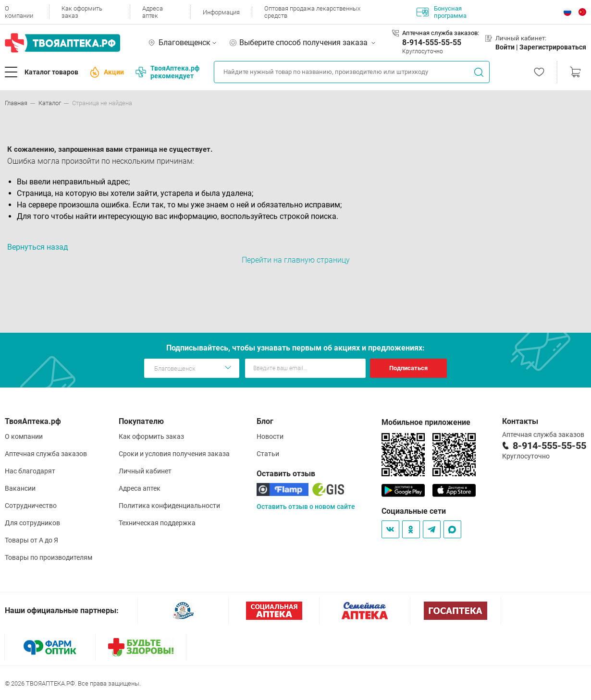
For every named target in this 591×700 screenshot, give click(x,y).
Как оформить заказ (82, 12)
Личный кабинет (145, 471)
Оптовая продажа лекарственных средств (312, 12)
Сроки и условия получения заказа (174, 454)
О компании (19, 12)
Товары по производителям (49, 557)
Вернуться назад (38, 247)
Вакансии (20, 488)
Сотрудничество (31, 506)
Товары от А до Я (31, 540)
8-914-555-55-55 (432, 42)
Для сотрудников (32, 523)
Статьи (268, 454)
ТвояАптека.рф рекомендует (167, 72)
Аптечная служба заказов (46, 454)
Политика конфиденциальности (169, 506)
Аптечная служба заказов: (441, 33)
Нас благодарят (30, 471)
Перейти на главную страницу (296, 260)
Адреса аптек (153, 12)
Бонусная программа (442, 12)
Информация (221, 12)
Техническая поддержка (157, 523)
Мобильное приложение (426, 422)
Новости (270, 436)
